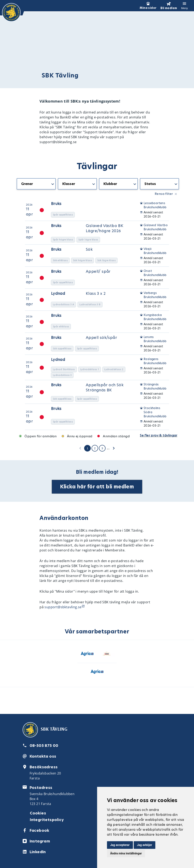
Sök (89, 249)
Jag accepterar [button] (120, 845)
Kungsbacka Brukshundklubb (155, 317)
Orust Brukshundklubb (155, 273)
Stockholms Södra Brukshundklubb (155, 412)
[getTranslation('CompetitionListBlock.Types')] (36, 184)
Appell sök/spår (101, 337)
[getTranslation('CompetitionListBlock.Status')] (159, 184)
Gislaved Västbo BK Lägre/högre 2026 (105, 228)
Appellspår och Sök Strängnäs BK (105, 387)
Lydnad (58, 293)
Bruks (56, 204)
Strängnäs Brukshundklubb (155, 386)
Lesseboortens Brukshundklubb (155, 205)
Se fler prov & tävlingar (159, 435)
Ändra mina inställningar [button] (126, 853)
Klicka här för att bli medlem (97, 487)
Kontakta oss (43, 756)
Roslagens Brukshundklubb (155, 361)
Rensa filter (164, 194)
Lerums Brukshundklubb (155, 339)
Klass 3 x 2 (96, 293)
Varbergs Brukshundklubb (155, 295)
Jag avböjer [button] (145, 845)
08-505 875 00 (44, 746)
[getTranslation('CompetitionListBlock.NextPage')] (114, 448)
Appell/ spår (98, 271)
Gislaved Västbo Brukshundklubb (156, 227)
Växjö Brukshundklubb (155, 251)
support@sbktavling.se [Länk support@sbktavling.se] (63, 607)
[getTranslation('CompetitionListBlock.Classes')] (77, 184)
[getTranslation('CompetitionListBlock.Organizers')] (118, 184)
